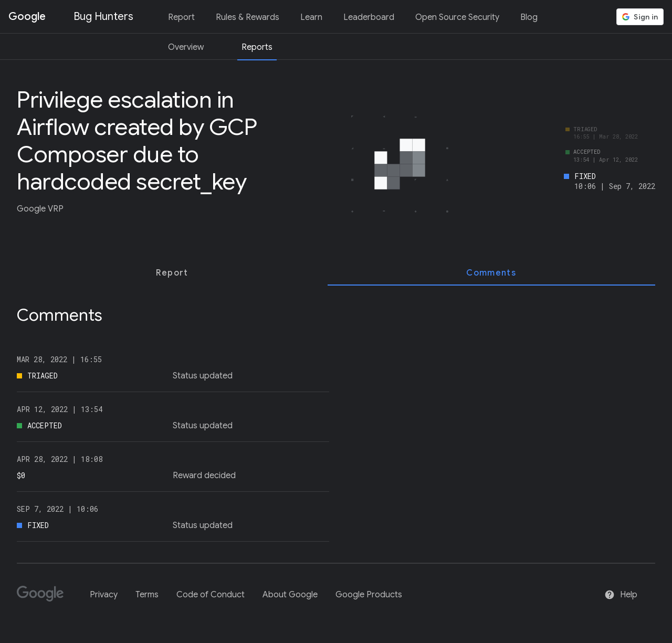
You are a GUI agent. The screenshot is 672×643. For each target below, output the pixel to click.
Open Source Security (457, 17)
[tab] (172, 273)
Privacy (104, 595)
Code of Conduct (211, 595)
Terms (147, 595)
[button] (640, 17)
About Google (290, 595)
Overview (186, 47)
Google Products (369, 595)
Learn (311, 17)
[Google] (44, 598)
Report (181, 17)
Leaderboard (369, 17)
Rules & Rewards (248, 17)
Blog (529, 17)
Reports (257, 47)
